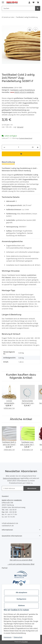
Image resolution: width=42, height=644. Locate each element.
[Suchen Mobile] (18, 8)
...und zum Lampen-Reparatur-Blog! (21, 564)
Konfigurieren (21, 599)
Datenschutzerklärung (11, 478)
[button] (29, 2)
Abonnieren (32, 488)
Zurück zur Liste (9, 17)
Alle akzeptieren (21, 593)
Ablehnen (21, 606)
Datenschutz (18, 637)
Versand (20, 127)
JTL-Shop (25, 642)
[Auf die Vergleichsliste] (30, 30)
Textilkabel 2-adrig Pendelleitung (22, 90)
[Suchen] (38, 8)
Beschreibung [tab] (8, 162)
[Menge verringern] (4, 147)
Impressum (8, 637)
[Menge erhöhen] (38, 147)
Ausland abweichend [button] (26, 138)
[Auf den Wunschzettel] (36, 30)
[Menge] (19, 147)
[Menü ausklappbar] (3, 1)
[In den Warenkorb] (4, 24)
